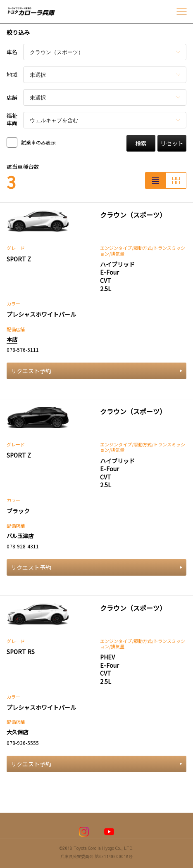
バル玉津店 (20, 536)
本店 (12, 339)
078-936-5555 (23, 743)
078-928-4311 (23, 546)
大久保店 (17, 732)
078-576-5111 (23, 350)
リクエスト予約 (96, 371)
